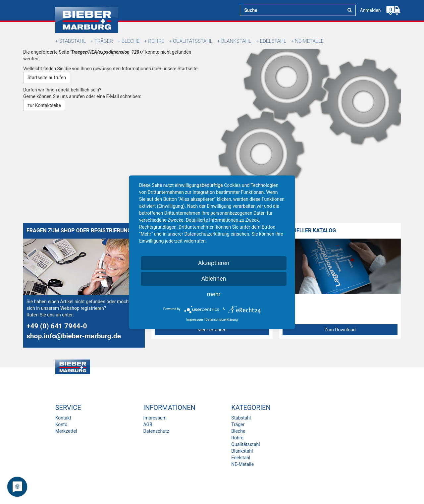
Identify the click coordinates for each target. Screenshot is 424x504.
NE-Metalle (309, 41)
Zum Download (340, 330)
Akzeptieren (214, 263)
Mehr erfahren (212, 330)
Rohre (156, 41)
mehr (213, 294)
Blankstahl (236, 41)
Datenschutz (156, 431)
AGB (148, 424)
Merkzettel (66, 431)
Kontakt (63, 418)
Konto (61, 424)
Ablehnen (213, 279)
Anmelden (370, 10)
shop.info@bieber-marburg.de (74, 336)
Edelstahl (273, 41)
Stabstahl (73, 41)
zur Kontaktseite (44, 105)
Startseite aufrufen (47, 78)
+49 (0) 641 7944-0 (57, 326)
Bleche (131, 41)
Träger (104, 41)
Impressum (155, 418)
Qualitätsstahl (193, 41)
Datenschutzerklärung (221, 320)
